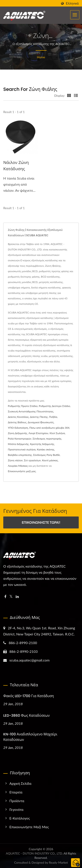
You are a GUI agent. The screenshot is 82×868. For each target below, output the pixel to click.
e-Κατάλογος (20, 818)
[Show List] (76, 95)
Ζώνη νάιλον (15, 460)
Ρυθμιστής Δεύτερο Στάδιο (55, 406)
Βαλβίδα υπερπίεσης (20, 455)
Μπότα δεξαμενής (18, 444)
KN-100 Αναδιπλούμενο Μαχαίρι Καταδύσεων (30, 737)
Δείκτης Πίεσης (39, 417)
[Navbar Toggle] (75, 15)
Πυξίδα (53, 417)
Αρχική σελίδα (20, 783)
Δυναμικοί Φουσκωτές (41, 422)
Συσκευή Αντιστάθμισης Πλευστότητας (31, 411)
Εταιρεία (16, 792)
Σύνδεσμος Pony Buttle (46, 455)
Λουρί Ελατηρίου (38, 433)
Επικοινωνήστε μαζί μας (22, 471)
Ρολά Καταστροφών (20, 439)
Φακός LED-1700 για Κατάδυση (29, 696)
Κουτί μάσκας (50, 460)
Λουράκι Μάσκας (18, 466)
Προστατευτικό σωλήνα (22, 449)
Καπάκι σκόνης (46, 449)
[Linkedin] (17, 597)
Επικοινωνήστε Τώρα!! (41, 522)
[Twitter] (11, 597)
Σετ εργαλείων (32, 460)
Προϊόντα (17, 801)
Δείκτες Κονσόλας (18, 417)
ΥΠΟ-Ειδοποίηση (18, 428)
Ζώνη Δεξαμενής (17, 433)
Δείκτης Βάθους (17, 422)
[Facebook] (5, 597)
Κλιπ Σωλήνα (57, 433)
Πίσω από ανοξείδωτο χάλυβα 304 (49, 428)
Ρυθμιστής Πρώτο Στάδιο (23, 406)
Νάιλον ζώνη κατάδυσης (16, 166)
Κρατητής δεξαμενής (42, 444)
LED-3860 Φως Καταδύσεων (26, 716)
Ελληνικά (72, 3)
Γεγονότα (16, 809)
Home (41, 57)
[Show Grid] (69, 95)
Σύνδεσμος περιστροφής (47, 439)
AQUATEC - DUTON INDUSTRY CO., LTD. (34, 853)
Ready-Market (58, 862)
